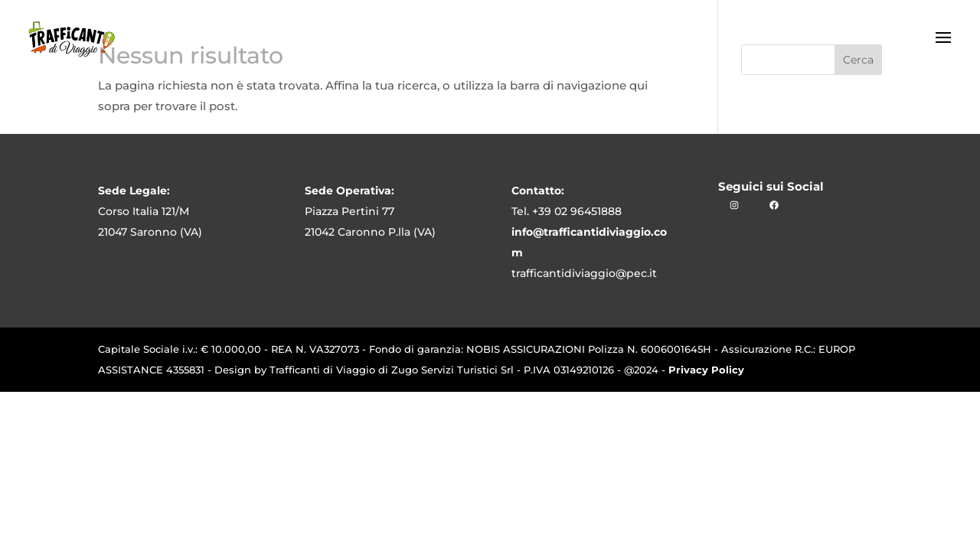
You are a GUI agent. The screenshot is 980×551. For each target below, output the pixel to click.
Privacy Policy (706, 370)
